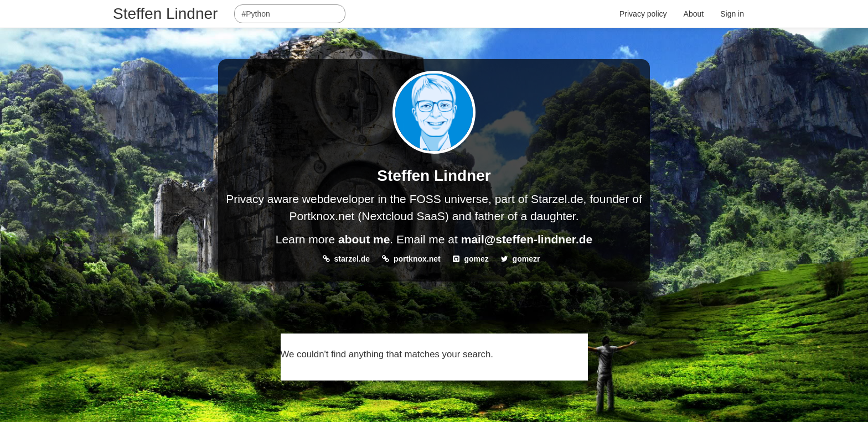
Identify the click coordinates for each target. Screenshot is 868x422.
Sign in (732, 14)
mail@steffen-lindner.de (527, 239)
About (694, 14)
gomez (476, 259)
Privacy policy (643, 14)
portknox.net (417, 259)
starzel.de (352, 259)
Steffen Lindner (165, 14)
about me (364, 239)
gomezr (526, 259)
